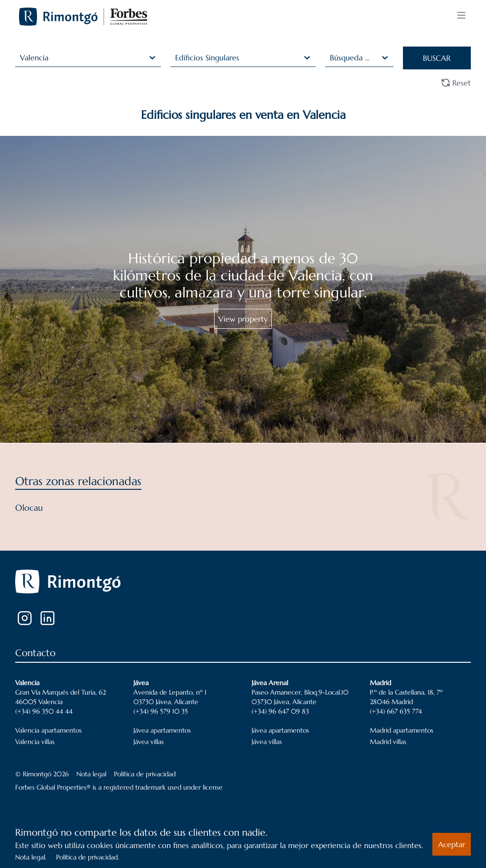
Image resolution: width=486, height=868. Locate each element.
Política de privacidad (145, 774)
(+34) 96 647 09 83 (280, 711)
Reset (456, 83)
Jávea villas (149, 742)
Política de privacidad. (88, 857)
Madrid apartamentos (402, 730)
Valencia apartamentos (48, 730)
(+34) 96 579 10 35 (161, 711)
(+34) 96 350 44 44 (44, 711)
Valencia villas (35, 742)
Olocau (29, 508)
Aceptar (452, 844)
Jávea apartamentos (162, 730)
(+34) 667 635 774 (396, 711)
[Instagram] (25, 618)
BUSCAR (437, 58)
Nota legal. (31, 857)
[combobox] (21, 57)
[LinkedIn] (47, 618)
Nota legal (91, 774)
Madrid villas (388, 742)
